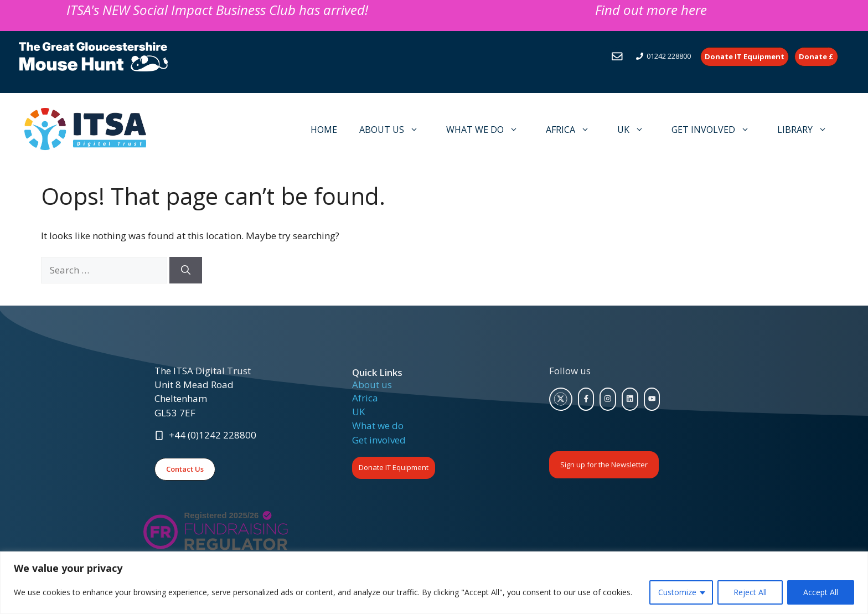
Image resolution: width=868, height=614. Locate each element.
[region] (434, 583)
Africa (365, 398)
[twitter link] (561, 399)
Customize (677, 592)
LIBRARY (808, 130)
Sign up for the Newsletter (604, 465)
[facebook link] (586, 399)
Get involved (379, 440)
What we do (378, 425)
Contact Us (185, 469)
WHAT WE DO (488, 130)
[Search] (186, 270)
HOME (324, 130)
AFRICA (573, 130)
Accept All (821, 592)
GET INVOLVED (716, 130)
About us (372, 385)
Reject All (750, 592)
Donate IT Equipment (394, 467)
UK (636, 130)
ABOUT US (394, 130)
